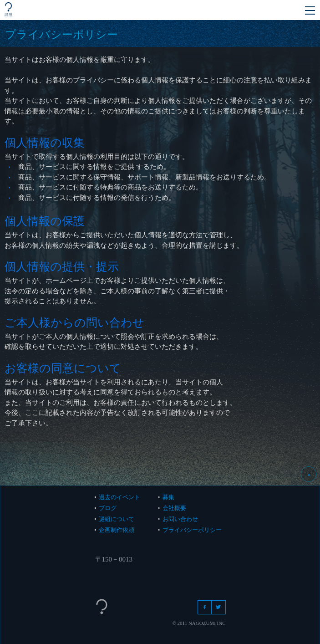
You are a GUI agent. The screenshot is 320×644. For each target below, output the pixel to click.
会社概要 (174, 508)
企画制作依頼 (117, 530)
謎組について (117, 519)
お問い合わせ (180, 519)
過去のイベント (119, 497)
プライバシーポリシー (192, 530)
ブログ (108, 508)
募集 (168, 497)
